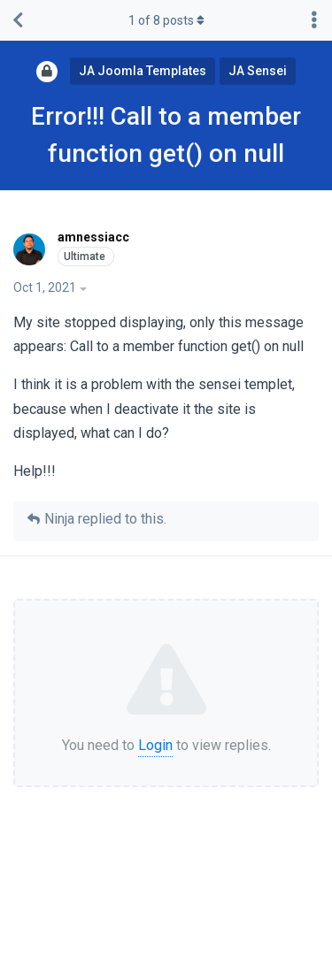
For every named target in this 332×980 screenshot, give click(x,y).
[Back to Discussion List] (18, 20)
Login (155, 745)
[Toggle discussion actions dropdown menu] (314, 20)
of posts (166, 20)
